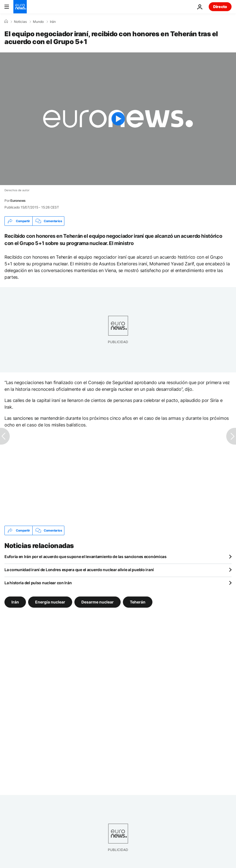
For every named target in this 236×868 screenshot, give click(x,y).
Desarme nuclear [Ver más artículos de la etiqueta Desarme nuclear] (98, 602)
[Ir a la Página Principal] (20, 7)
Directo (220, 7)
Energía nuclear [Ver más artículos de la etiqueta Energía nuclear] (50, 602)
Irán (53, 22)
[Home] (6, 21)
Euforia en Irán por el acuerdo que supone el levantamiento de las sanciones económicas (86, 557)
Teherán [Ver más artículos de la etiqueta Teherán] (138, 602)
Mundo (38, 22)
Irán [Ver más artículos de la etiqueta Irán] (15, 602)
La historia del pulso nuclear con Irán (38, 583)
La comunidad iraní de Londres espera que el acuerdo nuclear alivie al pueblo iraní (79, 570)
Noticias (20, 22)
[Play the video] (118, 119)
